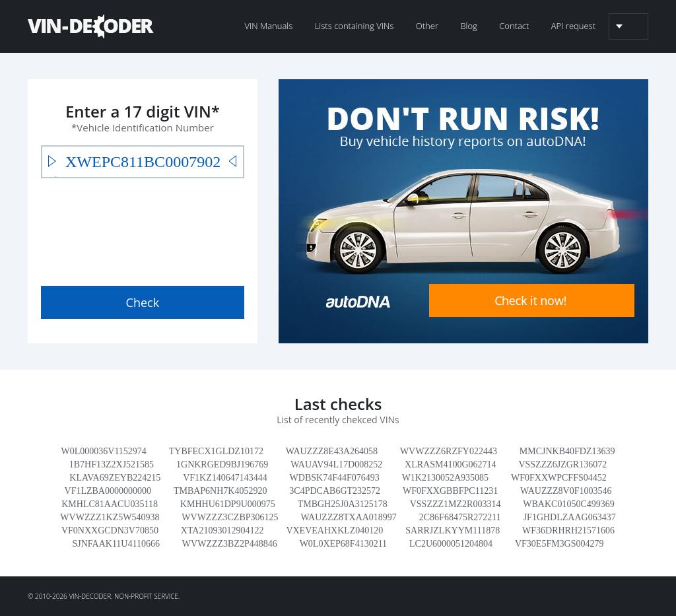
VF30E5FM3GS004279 (559, 544)
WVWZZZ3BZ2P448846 (230, 544)
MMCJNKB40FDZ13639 (567, 451)
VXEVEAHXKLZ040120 (334, 530)
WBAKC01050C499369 (568, 504)
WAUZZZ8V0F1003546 (566, 491)
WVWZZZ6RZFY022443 (449, 451)
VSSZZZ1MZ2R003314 (456, 504)
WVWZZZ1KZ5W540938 (110, 517)
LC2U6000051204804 (451, 544)
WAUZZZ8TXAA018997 (348, 517)
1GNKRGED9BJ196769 (222, 464)
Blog (468, 26)
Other (427, 26)
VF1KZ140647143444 (225, 478)
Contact (514, 26)
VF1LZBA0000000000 (108, 491)
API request (573, 26)
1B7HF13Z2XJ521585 (112, 464)
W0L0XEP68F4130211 (343, 544)
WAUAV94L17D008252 (336, 464)
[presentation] (141, 229)
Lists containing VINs (355, 26)
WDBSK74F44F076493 (335, 478)
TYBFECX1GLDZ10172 (216, 451)
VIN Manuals (268, 26)
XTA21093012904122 (222, 530)
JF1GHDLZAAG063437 (570, 517)
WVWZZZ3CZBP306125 (230, 517)
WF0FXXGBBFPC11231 (450, 491)
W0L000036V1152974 (104, 451)
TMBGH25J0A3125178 (343, 504)
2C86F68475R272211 (460, 517)
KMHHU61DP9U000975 (228, 504)
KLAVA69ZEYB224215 (115, 478)
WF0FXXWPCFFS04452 (559, 478)
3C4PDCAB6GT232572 (335, 491)
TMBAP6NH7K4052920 (220, 491)
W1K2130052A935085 (445, 478)
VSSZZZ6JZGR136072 (562, 464)
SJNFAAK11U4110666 (116, 544)
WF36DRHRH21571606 (568, 530)
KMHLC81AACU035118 (110, 504)
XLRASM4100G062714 (450, 464)
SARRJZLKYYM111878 (453, 530)
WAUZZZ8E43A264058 (332, 451)
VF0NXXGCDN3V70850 (110, 530)
